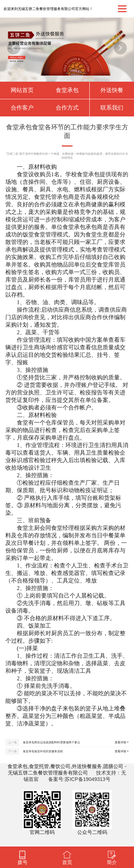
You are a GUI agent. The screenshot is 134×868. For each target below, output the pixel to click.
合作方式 (67, 108)
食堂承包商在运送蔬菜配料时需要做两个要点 (51, 742)
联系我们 (112, 108)
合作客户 (22, 108)
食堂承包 (67, 90)
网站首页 (22, 90)
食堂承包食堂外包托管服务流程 (43, 751)
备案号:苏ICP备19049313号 (79, 779)
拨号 (23, 862)
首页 (67, 862)
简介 (112, 862)
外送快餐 (112, 90)
